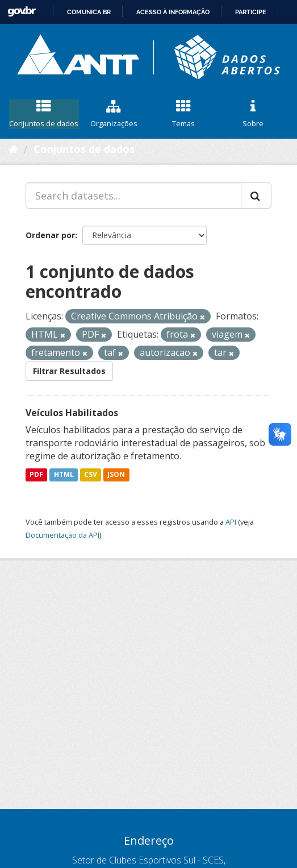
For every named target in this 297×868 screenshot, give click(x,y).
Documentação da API (62, 535)
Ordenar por (50, 235)
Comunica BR (89, 12)
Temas (184, 114)
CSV (91, 474)
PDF (36, 474)
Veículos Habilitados (72, 413)
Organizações (114, 114)
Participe (251, 12)
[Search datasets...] (133, 196)
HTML (64, 474)
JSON (116, 474)
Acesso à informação (173, 12)
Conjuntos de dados (44, 114)
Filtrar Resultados (69, 371)
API (231, 522)
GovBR (22, 12)
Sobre (253, 114)
